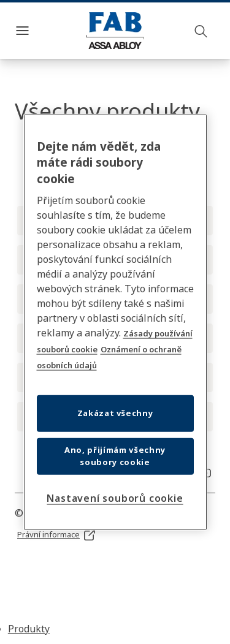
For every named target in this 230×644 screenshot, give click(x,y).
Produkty (29, 629)
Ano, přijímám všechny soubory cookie (115, 456)
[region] (115, 322)
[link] (57, 535)
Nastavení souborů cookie (115, 498)
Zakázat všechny (115, 413)
